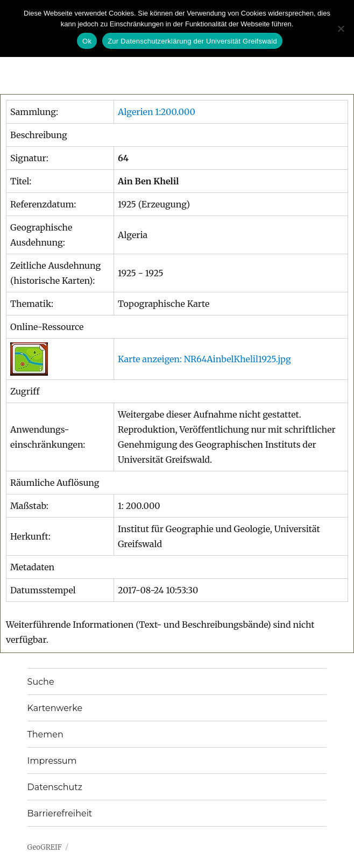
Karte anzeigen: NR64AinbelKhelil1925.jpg (204, 359)
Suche (41, 682)
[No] (341, 28)
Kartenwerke (55, 708)
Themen (45, 734)
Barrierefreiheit (60, 813)
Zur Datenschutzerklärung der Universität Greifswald (192, 41)
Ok (87, 41)
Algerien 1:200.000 (157, 112)
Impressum (52, 761)
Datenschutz (55, 787)
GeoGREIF (45, 847)
